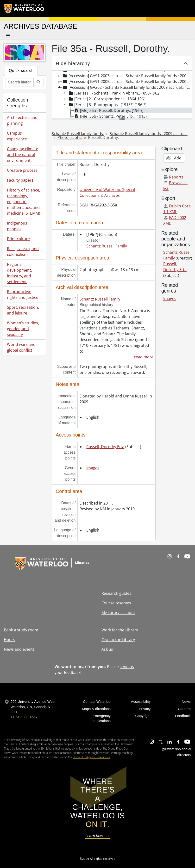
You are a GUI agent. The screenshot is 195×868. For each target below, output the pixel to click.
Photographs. (70, 137)
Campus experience (17, 136)
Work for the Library (120, 630)
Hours (9, 640)
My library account (118, 613)
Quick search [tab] (21, 71)
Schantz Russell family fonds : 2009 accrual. (149, 134)
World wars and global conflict (21, 347)
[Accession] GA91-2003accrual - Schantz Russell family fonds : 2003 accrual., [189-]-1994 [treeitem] (127, 76)
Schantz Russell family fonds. (78, 134)
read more (144, 357)
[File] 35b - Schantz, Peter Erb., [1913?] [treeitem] (111, 116)
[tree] (122, 95)
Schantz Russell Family (107, 246)
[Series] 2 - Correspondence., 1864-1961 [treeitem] (107, 99)
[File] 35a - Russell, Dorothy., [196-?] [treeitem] (109, 110)
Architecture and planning (22, 120)
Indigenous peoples (17, 226)
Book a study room (21, 630)
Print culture (18, 239)
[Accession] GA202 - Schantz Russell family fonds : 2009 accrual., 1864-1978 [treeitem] (127, 87)
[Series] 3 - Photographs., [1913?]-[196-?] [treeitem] (107, 105)
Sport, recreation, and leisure (23, 310)
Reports (173, 177)
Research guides (116, 593)
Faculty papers (20, 180)
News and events (19, 649)
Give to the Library (118, 640)
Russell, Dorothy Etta (105, 447)
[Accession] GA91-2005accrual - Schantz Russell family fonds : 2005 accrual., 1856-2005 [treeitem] (127, 82)
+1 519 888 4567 (24, 717)
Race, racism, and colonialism (23, 252)
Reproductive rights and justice (23, 294)
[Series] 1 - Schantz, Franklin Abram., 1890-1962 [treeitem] (114, 93)
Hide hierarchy (73, 63)
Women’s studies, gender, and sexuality (23, 329)
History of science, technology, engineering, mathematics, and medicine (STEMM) (24, 202)
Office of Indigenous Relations (91, 757)
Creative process (22, 170)
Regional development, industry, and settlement (19, 273)
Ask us (107, 649)
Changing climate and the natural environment (23, 155)
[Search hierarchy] (19, 82)
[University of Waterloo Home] (24, 9)
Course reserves (116, 603)
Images (93, 468)
